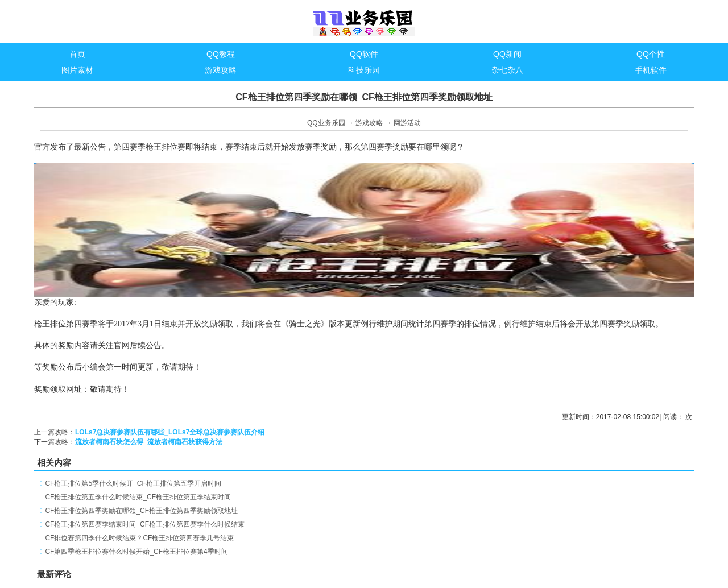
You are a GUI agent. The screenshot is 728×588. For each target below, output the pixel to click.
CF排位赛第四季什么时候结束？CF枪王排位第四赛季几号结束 (139, 538)
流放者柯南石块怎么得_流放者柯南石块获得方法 (149, 442)
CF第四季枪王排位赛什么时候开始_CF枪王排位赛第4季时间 (136, 552)
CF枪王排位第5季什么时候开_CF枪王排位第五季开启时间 (133, 483)
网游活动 (407, 123)
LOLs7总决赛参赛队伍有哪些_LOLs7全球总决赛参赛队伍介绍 (170, 432)
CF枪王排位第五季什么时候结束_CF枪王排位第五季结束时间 (138, 497)
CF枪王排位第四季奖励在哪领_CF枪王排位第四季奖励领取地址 (141, 511)
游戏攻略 (369, 123)
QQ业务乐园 (326, 123)
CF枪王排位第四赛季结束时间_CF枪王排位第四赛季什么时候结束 (145, 524)
